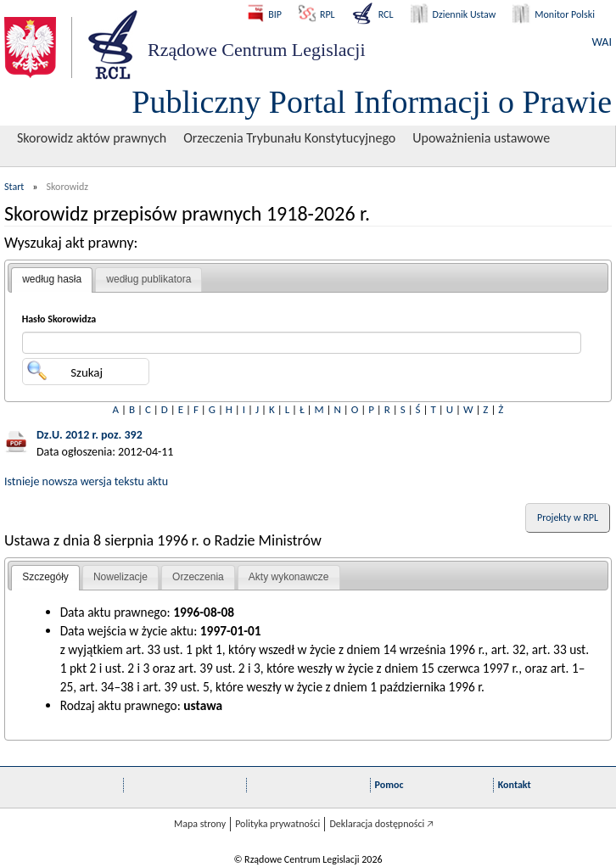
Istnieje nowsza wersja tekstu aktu (86, 481)
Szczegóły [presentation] (45, 577)
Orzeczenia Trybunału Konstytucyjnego (289, 138)
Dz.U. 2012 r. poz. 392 (90, 435)
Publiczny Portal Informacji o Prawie (372, 102)
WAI (602, 42)
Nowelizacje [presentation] (120, 577)
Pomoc (389, 785)
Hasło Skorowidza (59, 319)
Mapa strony (200, 824)
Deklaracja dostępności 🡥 (381, 824)
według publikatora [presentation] (148, 279)
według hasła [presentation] (52, 279)
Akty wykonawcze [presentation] (289, 577)
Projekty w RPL (568, 517)
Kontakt (515, 785)
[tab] (52, 280)
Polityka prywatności (277, 824)
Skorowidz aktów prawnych (92, 138)
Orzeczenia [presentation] (198, 577)
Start (14, 187)
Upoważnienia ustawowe (481, 138)
